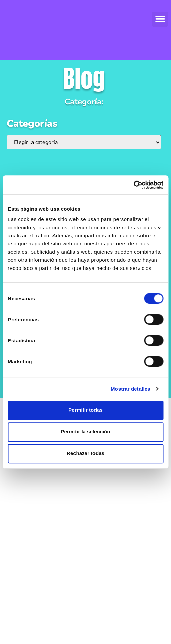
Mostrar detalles (131, 389)
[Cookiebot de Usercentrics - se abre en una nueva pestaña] (134, 185)
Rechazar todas (85, 453)
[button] (160, 19)
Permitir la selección (86, 432)
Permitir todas (85, 410)
